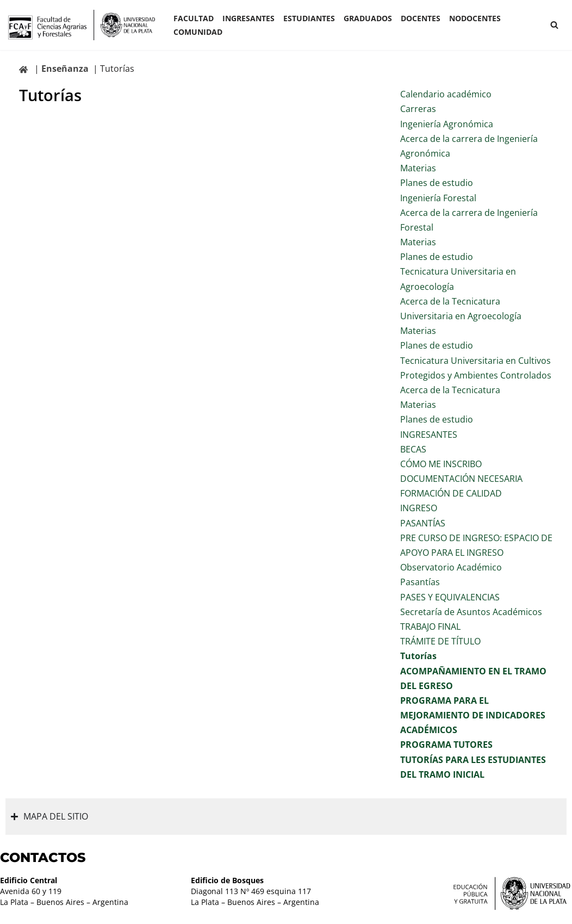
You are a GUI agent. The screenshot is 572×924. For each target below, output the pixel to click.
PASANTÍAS (423, 523)
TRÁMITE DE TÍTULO (440, 641)
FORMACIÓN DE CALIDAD (451, 493)
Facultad (194, 18)
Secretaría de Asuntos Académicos (471, 612)
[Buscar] (554, 25)
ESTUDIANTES (309, 18)
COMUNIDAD (198, 32)
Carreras (418, 109)
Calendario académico (446, 94)
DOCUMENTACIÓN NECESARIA (461, 479)
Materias (418, 168)
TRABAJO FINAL (430, 627)
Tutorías (418, 656)
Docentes (421, 18)
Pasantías (420, 582)
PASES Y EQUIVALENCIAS (450, 597)
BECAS (413, 449)
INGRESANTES (248, 18)
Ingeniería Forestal (438, 198)
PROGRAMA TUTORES (446, 745)
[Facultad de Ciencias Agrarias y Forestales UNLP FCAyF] (82, 25)
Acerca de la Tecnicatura (450, 390)
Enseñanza (65, 69)
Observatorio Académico (451, 567)
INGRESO (419, 508)
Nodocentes (475, 18)
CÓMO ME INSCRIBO (441, 464)
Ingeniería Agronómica (447, 124)
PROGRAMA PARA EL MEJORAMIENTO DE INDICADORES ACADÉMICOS (473, 715)
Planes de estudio (437, 183)
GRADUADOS (368, 18)
